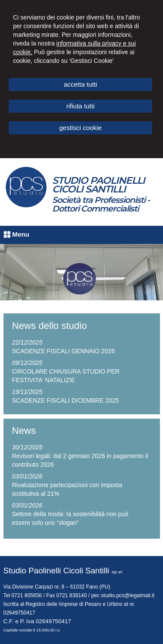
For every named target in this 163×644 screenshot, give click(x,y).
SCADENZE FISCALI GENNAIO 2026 (64, 351)
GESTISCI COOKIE (80, 128)
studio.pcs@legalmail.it (128, 595)
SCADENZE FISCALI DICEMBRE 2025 (66, 400)
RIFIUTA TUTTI (80, 106)
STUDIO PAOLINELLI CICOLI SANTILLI (98, 185)
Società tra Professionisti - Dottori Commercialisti (101, 204)
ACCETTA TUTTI (81, 84)
